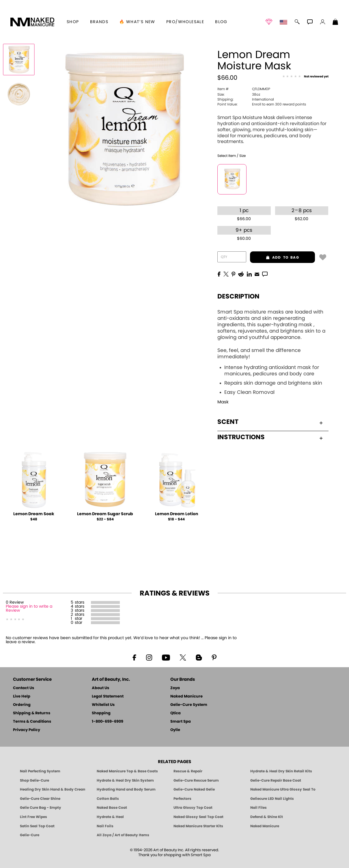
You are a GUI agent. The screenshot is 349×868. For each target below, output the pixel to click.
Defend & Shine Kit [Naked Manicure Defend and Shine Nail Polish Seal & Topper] (267, 817)
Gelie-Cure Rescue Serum (196, 780)
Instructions (270, 437)
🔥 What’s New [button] (137, 22)
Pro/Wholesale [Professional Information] (185, 22)
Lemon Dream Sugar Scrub (105, 514)
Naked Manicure (186, 697)
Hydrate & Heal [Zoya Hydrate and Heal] (110, 817)
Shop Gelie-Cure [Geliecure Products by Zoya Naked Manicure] (34, 780)
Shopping (101, 713)
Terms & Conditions (32, 722)
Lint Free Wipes (33, 817)
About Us (100, 688)
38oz (239, 94)
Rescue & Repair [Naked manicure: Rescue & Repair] (188, 771)
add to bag (274, 257)
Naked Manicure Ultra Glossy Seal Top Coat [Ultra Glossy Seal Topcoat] (283, 789)
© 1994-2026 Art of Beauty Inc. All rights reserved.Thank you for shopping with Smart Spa (174, 853)
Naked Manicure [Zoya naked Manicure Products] (265, 826)
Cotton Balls (108, 799)
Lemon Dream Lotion (177, 514)
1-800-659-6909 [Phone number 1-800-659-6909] (108, 722)
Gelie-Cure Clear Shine (40, 799)
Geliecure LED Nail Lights (272, 799)
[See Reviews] (305, 77)
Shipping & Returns (32, 713)
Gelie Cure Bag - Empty (41, 808)
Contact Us (24, 688)
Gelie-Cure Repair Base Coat (276, 780)
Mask (223, 402)
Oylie (175, 730)
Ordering (22, 705)
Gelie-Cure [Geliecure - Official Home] (30, 835)
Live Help (22, 697)
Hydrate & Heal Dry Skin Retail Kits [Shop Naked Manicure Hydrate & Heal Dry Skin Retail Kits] (281, 771)
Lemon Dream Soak (34, 514)
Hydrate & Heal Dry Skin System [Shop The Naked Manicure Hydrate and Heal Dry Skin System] (125, 780)
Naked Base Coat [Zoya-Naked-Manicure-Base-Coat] (112, 808)
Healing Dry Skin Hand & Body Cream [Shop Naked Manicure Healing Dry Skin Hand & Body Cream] (53, 789)
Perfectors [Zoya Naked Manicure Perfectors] (182, 799)
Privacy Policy (27, 730)
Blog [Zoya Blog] (221, 22)
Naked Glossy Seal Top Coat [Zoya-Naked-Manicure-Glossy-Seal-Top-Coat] (198, 817)
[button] (32, 22)
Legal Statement (108, 697)
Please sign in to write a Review (29, 609)
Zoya (175, 688)
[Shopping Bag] (335, 23)
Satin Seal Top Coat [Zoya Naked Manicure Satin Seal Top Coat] (37, 826)
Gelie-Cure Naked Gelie (194, 789)
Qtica (176, 713)
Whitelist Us (103, 705)
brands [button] (99, 22)
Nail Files (259, 808)
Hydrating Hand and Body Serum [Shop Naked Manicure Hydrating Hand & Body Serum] (126, 789)
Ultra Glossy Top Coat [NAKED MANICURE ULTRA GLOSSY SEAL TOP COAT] (193, 808)
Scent (270, 422)
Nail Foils (105, 826)
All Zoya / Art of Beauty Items (123, 835)
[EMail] (257, 274)
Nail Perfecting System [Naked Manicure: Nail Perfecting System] (40, 771)
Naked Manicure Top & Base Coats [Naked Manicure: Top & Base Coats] (127, 771)
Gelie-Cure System (189, 705)
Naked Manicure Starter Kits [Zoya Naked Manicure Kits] (198, 826)
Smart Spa (181, 722)
